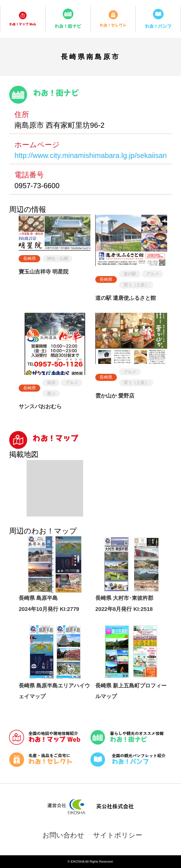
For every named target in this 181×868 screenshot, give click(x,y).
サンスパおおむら (40, 406)
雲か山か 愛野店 (115, 396)
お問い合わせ (63, 835)
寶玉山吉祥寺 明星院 (44, 272)
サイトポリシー (118, 835)
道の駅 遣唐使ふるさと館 (126, 298)
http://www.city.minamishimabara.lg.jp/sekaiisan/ (92, 155)
